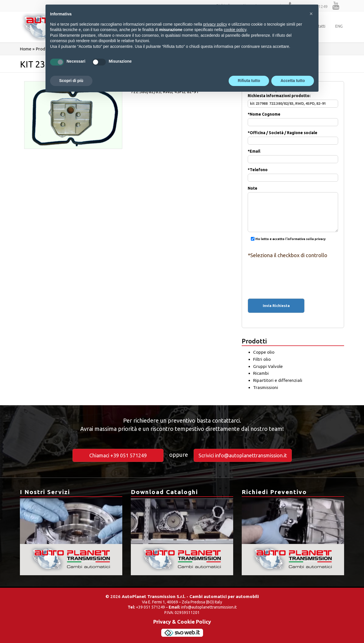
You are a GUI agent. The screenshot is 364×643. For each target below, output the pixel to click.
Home (26, 49)
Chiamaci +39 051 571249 (118, 455)
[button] (311, 14)
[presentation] (293, 273)
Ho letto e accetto (287, 239)
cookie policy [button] (235, 30)
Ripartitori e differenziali (278, 380)
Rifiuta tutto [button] (249, 81)
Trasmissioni (266, 387)
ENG (339, 26)
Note (293, 200)
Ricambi (261, 373)
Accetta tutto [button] (293, 81)
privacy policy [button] (215, 24)
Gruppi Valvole (268, 366)
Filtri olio (262, 359)
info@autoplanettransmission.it (209, 607)
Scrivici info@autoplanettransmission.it (243, 455)
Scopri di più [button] (71, 81)
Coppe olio (264, 352)
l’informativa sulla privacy (305, 239)
